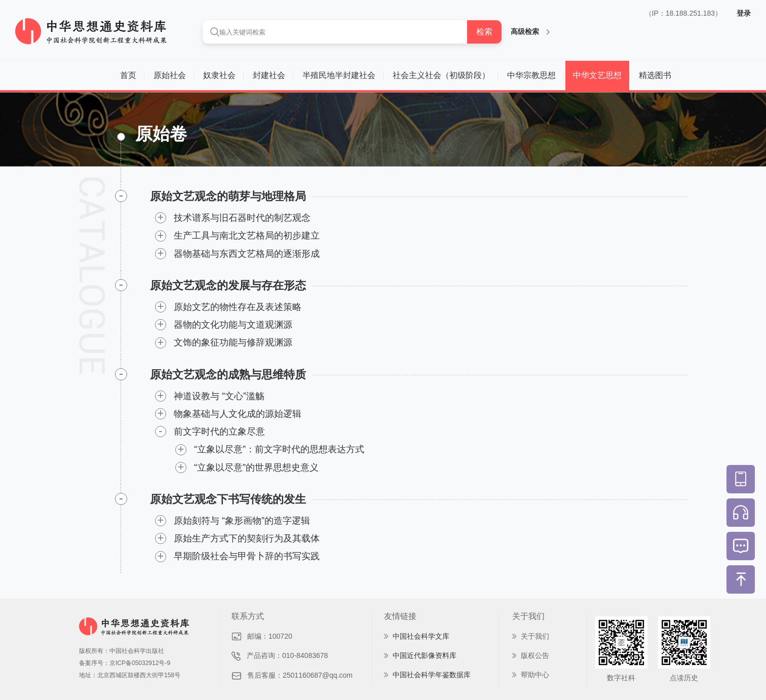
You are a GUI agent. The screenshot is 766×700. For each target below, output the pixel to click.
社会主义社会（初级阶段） (441, 75)
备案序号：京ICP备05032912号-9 (125, 663)
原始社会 (170, 75)
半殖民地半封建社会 (339, 75)
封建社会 (269, 75)
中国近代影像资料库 (425, 655)
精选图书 (655, 75)
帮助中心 (535, 675)
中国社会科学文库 (421, 636)
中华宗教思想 (531, 75)
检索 (484, 32)
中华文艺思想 (597, 75)
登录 (744, 13)
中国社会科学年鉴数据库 (432, 675)
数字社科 (621, 678)
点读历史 (684, 678)
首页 (128, 75)
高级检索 (530, 31)
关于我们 (535, 636)
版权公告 (535, 655)
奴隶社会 (219, 75)
